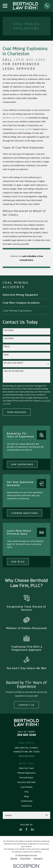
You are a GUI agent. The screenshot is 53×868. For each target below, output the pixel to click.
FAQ (26, 792)
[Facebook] (26, 829)
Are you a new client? (13, 363)
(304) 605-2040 (30, 60)
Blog (26, 796)
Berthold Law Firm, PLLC (14, 118)
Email (6, 355)
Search (8, 815)
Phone (7, 347)
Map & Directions (26, 756)
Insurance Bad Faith (26, 782)
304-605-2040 (26, 735)
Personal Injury (26, 777)
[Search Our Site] (47, 815)
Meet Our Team (26, 768)
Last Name (9, 338)
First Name (9, 330)
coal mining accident (23, 129)
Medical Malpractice (26, 773)
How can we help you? (14, 371)
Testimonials (26, 801)
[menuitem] (26, 295)
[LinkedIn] (32, 829)
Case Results (26, 787)
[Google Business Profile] (21, 829)
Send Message (17, 412)
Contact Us (26, 705)
